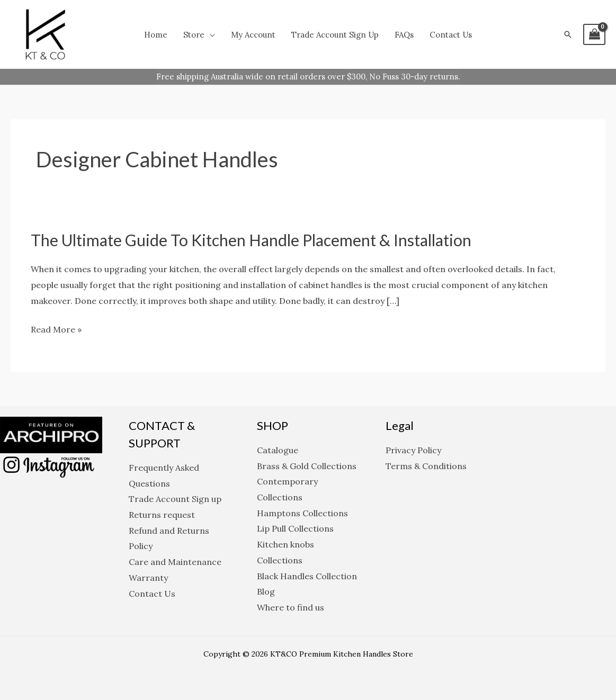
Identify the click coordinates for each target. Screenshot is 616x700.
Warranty (148, 578)
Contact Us (451, 35)
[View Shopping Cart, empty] (594, 34)
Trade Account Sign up (335, 35)
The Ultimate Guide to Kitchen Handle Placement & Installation (251, 240)
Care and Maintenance (175, 562)
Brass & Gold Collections (307, 466)
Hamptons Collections (302, 513)
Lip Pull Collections (295, 528)
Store (194, 35)
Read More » (56, 330)
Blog (266, 591)
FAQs (404, 35)
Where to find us (291, 607)
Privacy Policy (413, 450)
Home (156, 35)
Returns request (162, 515)
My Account (253, 35)
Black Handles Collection (307, 576)
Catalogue (278, 450)
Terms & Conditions (426, 466)
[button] (568, 34)
